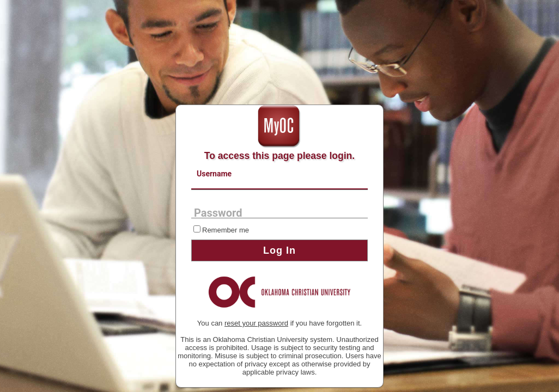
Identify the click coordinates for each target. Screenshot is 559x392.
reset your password (256, 323)
